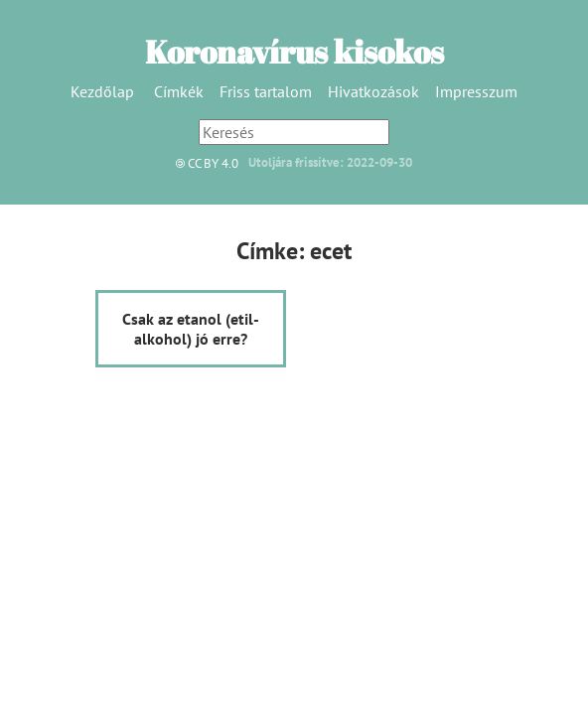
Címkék (179, 91)
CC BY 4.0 (203, 163)
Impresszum (476, 91)
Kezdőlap (102, 91)
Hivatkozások (373, 91)
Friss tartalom (266, 91)
